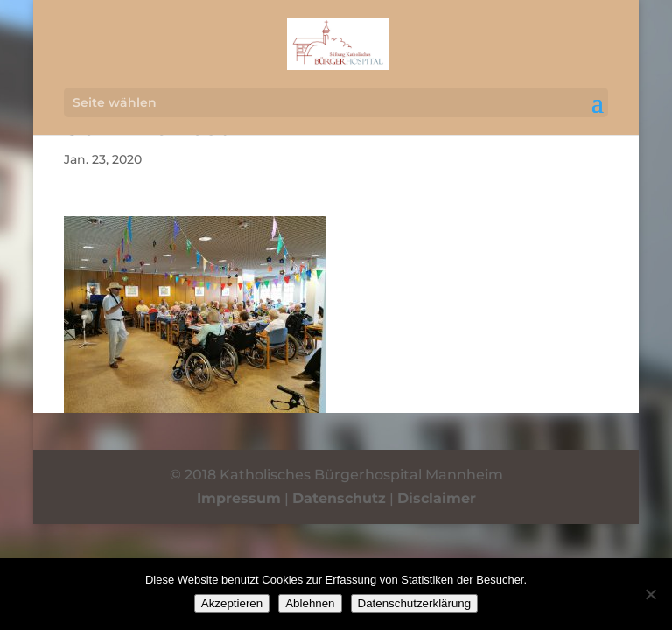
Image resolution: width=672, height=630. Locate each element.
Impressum (239, 498)
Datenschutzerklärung (415, 603)
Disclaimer (437, 498)
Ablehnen (310, 603)
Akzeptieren (232, 603)
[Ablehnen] (650, 594)
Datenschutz (339, 498)
